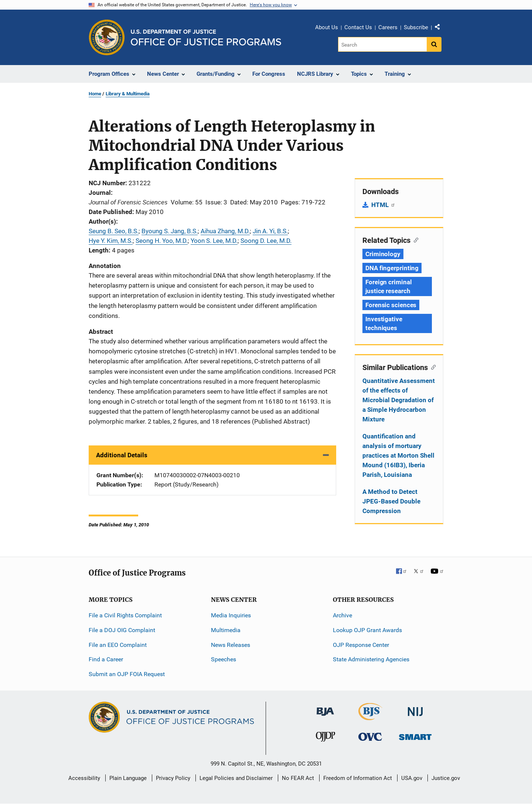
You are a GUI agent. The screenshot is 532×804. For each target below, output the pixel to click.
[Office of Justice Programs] (107, 37)
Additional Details (122, 455)
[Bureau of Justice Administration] (325, 708)
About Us (327, 27)
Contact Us (358, 27)
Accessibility (84, 778)
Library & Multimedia (128, 94)
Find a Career (106, 659)
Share (440, 28)
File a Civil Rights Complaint (125, 615)
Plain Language (128, 778)
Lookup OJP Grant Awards (367, 630)
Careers (388, 27)
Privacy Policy (173, 778)
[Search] (383, 44)
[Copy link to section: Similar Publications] (432, 367)
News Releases (231, 645)
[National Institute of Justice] (415, 708)
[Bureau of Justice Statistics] (370, 717)
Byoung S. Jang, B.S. (170, 231)
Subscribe (416, 27)
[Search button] (434, 44)
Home (95, 94)
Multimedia (226, 630)
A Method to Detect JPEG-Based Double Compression (391, 501)
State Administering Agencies (371, 659)
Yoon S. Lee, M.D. (214, 241)
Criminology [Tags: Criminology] (383, 254)
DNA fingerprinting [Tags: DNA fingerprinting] (392, 268)
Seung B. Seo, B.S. (114, 231)
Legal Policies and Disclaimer (236, 778)
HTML (383, 205)
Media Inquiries (231, 615)
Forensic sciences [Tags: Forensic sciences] (391, 305)
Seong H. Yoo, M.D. (162, 241)
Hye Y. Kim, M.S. (111, 241)
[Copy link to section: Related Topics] (414, 240)
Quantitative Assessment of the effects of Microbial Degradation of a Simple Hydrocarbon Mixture (399, 400)
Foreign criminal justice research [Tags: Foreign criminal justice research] (388, 286)
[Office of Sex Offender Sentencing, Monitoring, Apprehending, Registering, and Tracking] (415, 735)
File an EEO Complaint (118, 645)
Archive (342, 615)
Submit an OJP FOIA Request (127, 674)
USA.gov (412, 778)
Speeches (224, 659)
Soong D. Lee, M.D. (266, 241)
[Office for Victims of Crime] (370, 737)
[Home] (206, 38)
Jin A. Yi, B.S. (270, 231)
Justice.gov (446, 778)
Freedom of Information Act (358, 778)
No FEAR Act (298, 778)
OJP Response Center (361, 645)
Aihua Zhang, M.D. (225, 231)
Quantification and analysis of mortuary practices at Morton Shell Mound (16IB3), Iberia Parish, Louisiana (398, 455)
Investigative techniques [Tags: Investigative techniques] (384, 323)
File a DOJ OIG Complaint (122, 630)
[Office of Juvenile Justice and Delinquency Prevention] (325, 738)
